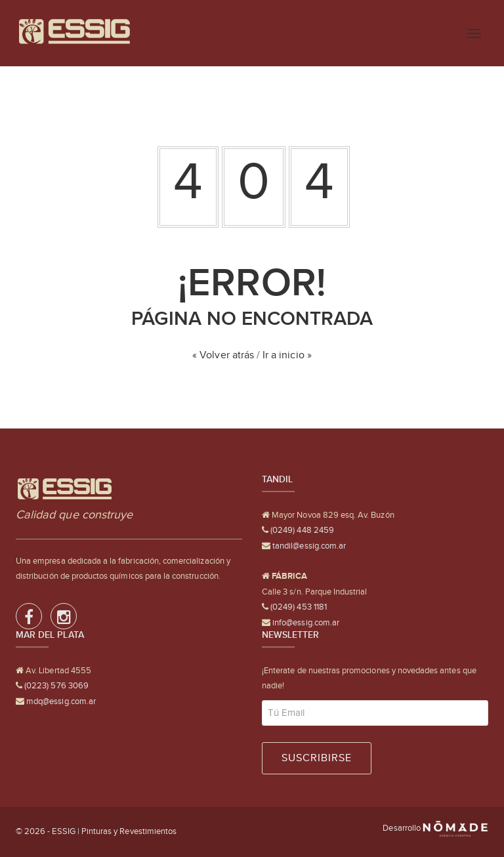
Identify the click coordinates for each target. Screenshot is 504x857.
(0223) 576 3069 (55, 685)
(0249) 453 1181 (298, 607)
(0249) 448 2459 (301, 530)
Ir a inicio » (287, 355)
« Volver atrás (223, 355)
